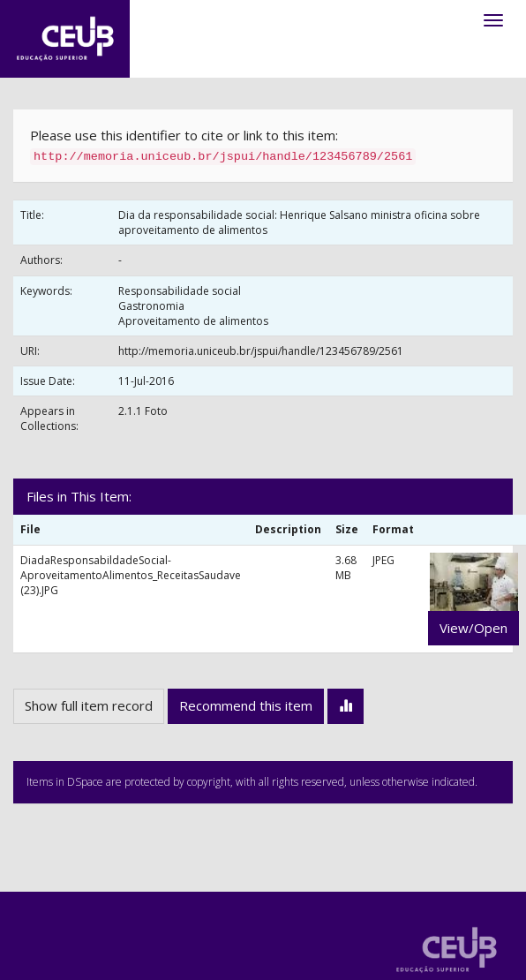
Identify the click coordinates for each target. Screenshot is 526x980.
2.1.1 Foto (143, 411)
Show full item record (89, 705)
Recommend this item (246, 705)
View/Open (473, 628)
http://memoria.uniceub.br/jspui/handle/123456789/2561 (261, 351)
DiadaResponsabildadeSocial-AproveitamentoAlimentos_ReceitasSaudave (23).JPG (131, 575)
